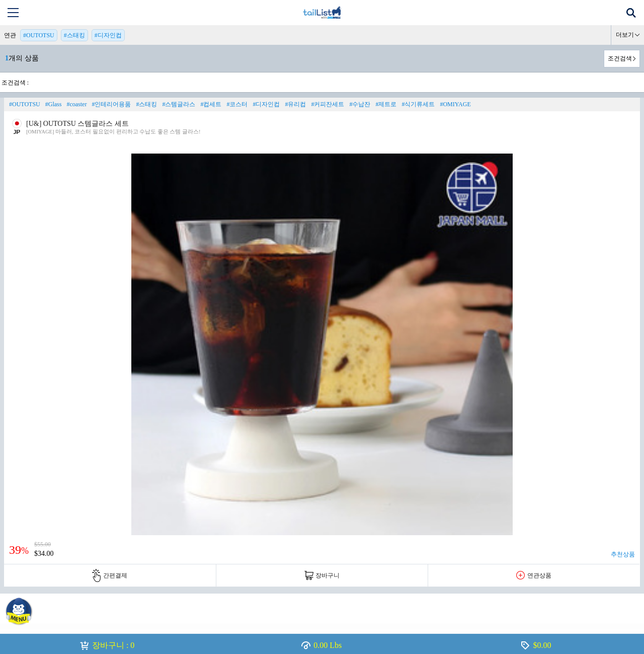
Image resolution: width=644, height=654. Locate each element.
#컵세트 (211, 104)
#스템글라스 (179, 104)
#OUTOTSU (39, 35)
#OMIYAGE (455, 104)
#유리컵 (295, 104)
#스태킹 (74, 35)
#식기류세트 (418, 104)
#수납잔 (360, 104)
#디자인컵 (108, 35)
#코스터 (237, 104)
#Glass (54, 104)
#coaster (76, 104)
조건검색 (620, 58)
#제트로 (386, 104)
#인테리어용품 (111, 104)
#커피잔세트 (328, 104)
